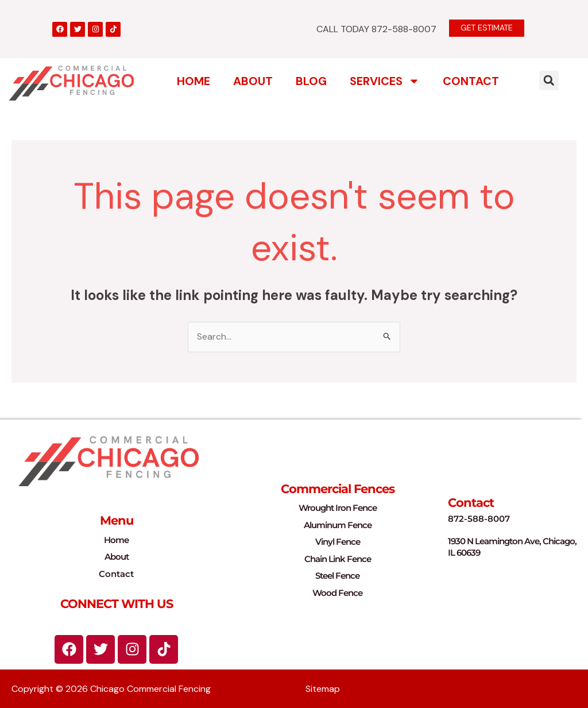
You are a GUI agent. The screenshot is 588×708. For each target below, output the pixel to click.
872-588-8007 (479, 519)
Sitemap (323, 689)
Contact (471, 81)
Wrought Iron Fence (338, 508)
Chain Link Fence (338, 559)
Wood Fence (337, 593)
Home (194, 81)
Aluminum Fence (338, 525)
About (253, 81)
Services (385, 81)
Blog (311, 81)
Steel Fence (337, 576)
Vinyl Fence (338, 542)
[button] (549, 80)
